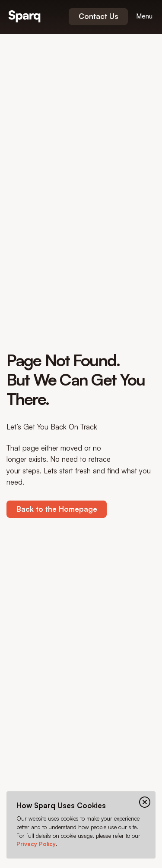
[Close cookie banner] (145, 802)
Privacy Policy (36, 844)
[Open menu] (144, 16)
